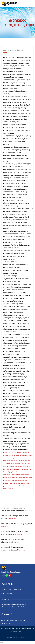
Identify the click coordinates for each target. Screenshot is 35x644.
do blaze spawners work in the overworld (16, 475)
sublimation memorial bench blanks (17, 469)
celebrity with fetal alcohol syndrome (15, 478)
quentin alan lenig (9, 452)
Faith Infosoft (23, 637)
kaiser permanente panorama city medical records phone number (17, 486)
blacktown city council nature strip (14, 483)
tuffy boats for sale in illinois (22, 455)
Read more (28, 511)
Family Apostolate (7, 593)
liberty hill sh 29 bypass (16, 461)
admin (20, 50)
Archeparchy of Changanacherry (11, 589)
